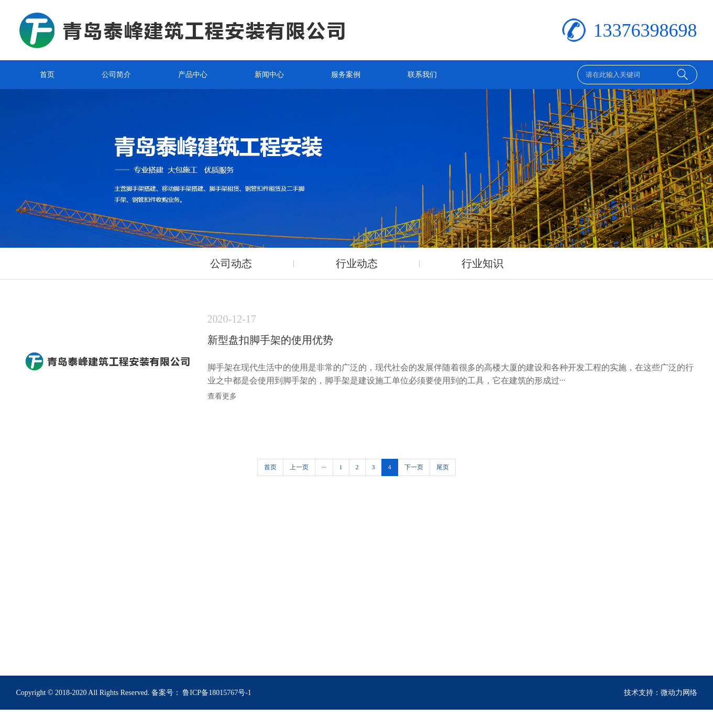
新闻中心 (269, 75)
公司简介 (116, 75)
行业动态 (357, 263)
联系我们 (422, 75)
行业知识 (482, 263)
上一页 (299, 467)
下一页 (414, 467)
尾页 (443, 467)
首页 (47, 75)
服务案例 (346, 75)
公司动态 (231, 263)
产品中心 (193, 75)
